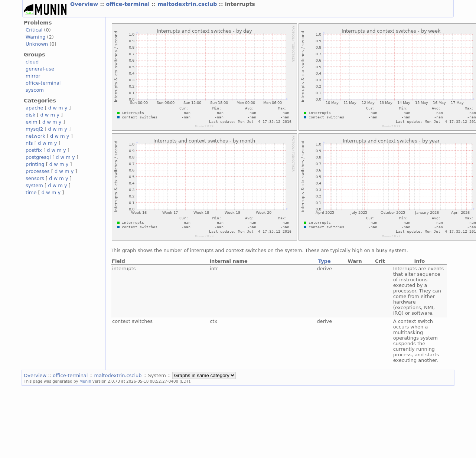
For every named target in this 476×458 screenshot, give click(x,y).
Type (325, 261)
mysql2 (34, 129)
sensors (35, 178)
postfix (34, 150)
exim (32, 122)
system (34, 185)
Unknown (37, 44)
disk (30, 115)
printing (35, 164)
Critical (34, 30)
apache (34, 108)
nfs (29, 143)
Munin (85, 381)
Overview (85, 4)
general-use (40, 69)
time (31, 192)
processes (38, 171)
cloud (32, 62)
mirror (33, 76)
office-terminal (129, 4)
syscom (35, 90)
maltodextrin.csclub (188, 4)
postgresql (38, 157)
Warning (35, 37)
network (35, 136)
